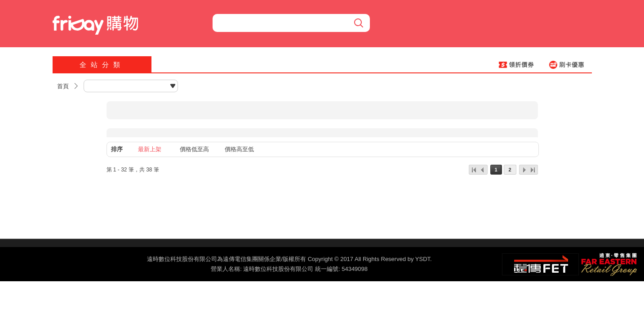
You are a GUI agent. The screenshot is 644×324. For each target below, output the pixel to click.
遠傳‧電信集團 (540, 264)
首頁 (63, 86)
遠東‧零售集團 (608, 263)
